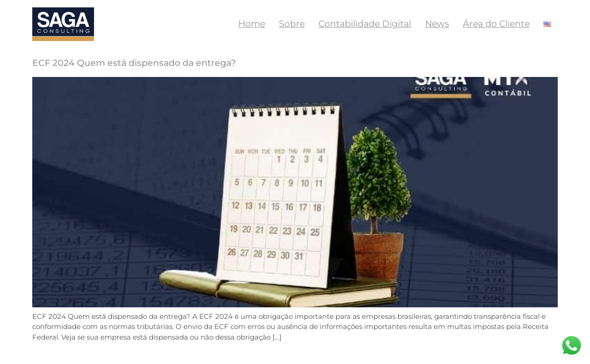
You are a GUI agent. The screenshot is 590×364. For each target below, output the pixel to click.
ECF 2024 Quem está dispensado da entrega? (134, 63)
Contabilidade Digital (365, 24)
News (437, 24)
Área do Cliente (496, 24)
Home (252, 24)
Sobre (292, 24)
